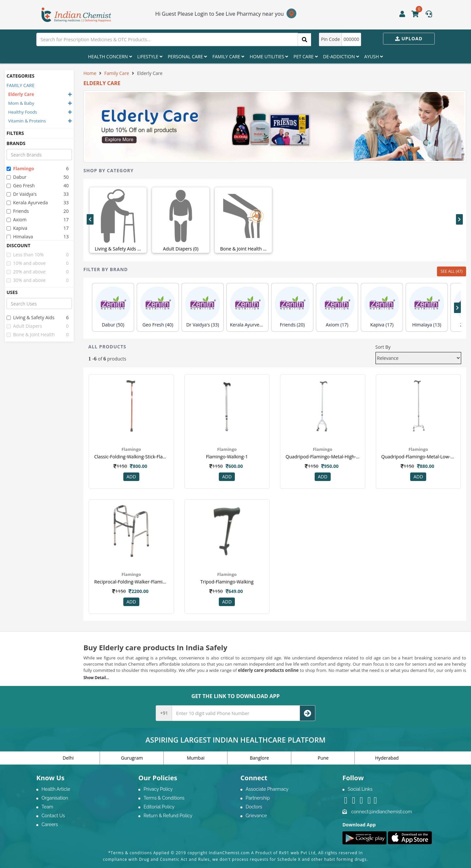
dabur (17, 177)
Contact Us (53, 816)
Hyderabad (387, 758)
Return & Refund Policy (168, 816)
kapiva (17, 228)
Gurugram (132, 758)
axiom (17, 220)
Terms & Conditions (164, 798)
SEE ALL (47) (452, 271)
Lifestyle (150, 56)
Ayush (374, 56)
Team (47, 807)
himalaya (20, 237)
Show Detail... (96, 678)
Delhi (68, 758)
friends (18, 211)
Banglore (260, 758)
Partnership (258, 798)
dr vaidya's (22, 194)
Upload (409, 38)
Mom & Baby (21, 103)
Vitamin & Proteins (27, 121)
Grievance (256, 816)
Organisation (55, 798)
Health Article (56, 789)
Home (90, 73)
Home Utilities (269, 56)
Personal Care (187, 56)
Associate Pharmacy (267, 789)
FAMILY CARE (20, 85)
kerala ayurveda (27, 203)
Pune (323, 758)
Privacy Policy (158, 789)
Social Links (360, 789)
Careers (50, 824)
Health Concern (110, 56)
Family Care (228, 56)
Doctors (254, 807)
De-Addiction (341, 56)
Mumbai (196, 758)
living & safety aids (30, 317)
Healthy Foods (23, 112)
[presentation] (90, 219)
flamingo (20, 168)
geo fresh (21, 185)
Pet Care (305, 56)
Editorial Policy (159, 807)
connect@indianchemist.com (382, 812)
